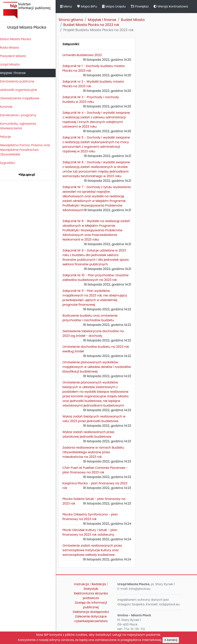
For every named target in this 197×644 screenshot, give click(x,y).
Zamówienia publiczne (19, 81)
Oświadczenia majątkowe (22, 98)
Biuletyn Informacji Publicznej (29, 10)
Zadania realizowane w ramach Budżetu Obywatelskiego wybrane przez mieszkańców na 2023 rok (96, 457)
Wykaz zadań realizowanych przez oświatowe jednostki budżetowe (91, 439)
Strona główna (73, 20)
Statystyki (93, 593)
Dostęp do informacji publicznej (93, 610)
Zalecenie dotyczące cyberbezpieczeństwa (92, 623)
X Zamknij (171, 640)
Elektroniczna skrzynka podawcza (93, 600)
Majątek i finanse (15, 73)
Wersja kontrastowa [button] (173, 6)
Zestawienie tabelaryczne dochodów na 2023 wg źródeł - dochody (95, 338)
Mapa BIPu (89, 6)
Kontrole (8, 107)
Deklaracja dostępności (93, 616)
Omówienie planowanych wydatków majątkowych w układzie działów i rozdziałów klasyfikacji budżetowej (92, 371)
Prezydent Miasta (15, 56)
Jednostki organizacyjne (20, 90)
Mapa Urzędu (116, 6)
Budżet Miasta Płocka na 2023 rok (93, 25)
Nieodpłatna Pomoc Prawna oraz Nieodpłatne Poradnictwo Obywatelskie (27, 150)
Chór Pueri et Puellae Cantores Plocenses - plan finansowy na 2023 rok (97, 475)
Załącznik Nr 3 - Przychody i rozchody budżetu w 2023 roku (93, 99)
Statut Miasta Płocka (18, 39)
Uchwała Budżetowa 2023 (84, 55)
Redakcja (100, 589)
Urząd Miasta (12, 64)
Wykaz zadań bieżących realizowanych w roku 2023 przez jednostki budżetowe (96, 423)
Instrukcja (83, 589)
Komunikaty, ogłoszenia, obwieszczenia (20, 126)
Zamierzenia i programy (20, 115)
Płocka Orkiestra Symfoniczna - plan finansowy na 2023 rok (92, 521)
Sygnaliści (10, 163)
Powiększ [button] (142, 6)
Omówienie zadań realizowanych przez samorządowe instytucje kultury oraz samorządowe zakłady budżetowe (94, 555)
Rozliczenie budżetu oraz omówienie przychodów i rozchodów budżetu (92, 322)
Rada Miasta (12, 48)
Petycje (8, 137)
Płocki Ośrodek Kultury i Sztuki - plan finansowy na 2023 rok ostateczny (92, 537)
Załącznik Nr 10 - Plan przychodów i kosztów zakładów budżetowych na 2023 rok (98, 282)
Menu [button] (68, 6)
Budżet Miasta (135, 20)
